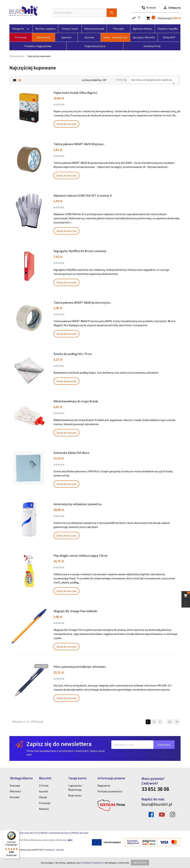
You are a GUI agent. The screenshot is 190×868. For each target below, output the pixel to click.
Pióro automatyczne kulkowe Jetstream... (80, 667)
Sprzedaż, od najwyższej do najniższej (153, 81)
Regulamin (104, 786)
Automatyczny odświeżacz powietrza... (78, 504)
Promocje (45, 803)
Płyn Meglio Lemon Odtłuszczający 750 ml (80, 556)
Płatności (15, 791)
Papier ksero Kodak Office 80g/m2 (75, 93)
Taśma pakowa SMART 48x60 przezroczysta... (83, 302)
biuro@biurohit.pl (157, 804)
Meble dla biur (80, 833)
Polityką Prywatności (93, 863)
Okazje (43, 797)
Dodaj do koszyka (66, 124)
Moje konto (75, 795)
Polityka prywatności (110, 791)
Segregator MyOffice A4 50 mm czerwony (80, 251)
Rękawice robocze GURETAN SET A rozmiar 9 (83, 196)
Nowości (44, 809)
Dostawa (15, 786)
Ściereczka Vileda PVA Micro (71, 453)
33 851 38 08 (155, 789)
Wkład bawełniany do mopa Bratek (76, 401)
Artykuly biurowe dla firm (24, 833)
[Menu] (17, 832)
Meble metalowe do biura (55, 833)
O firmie (44, 786)
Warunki (60, 850)
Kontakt (15, 797)
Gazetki (44, 791)
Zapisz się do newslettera (59, 744)
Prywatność (49, 850)
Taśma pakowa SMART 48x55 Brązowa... (79, 144)
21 (170, 722)
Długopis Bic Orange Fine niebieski (75, 611)
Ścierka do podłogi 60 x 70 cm (73, 354)
